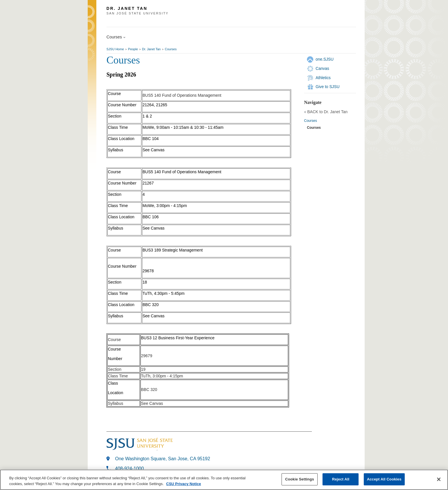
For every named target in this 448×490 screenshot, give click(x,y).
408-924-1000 (130, 468)
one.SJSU (325, 59)
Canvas (322, 68)
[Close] (439, 479)
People (133, 49)
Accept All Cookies (384, 479)
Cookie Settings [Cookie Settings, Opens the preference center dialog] (299, 479)
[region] (224, 480)
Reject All (341, 479)
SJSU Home (115, 49)
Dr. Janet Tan (151, 49)
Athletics (323, 78)
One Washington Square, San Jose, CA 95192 (163, 459)
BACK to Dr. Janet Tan (327, 112)
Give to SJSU (328, 87)
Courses (171, 49)
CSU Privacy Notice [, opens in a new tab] (184, 484)
